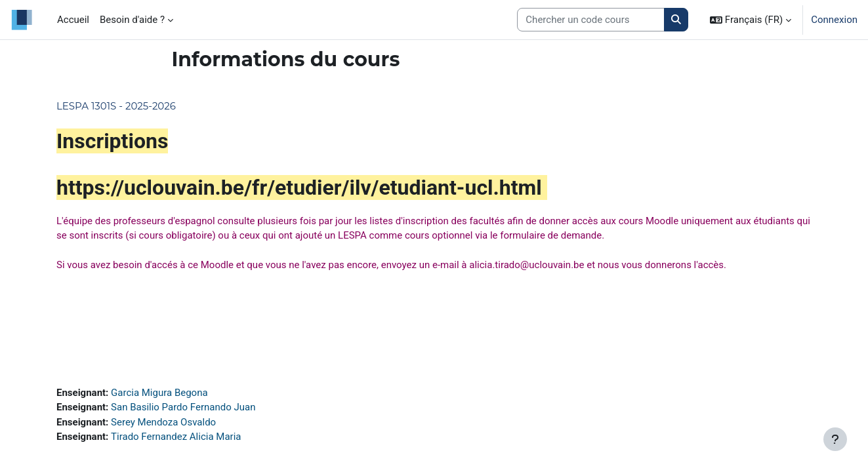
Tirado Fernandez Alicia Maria (176, 437)
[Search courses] (591, 20)
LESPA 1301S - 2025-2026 (116, 106)
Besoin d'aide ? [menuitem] (132, 20)
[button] (751, 20)
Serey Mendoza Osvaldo (163, 422)
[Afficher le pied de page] (835, 439)
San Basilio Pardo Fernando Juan (183, 407)
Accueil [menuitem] (73, 20)
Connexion (834, 20)
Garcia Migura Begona (159, 393)
